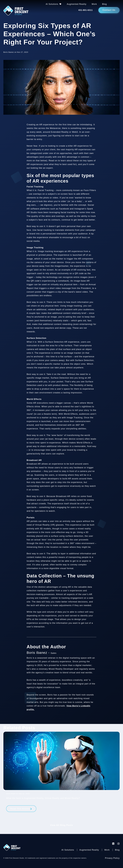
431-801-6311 (85, 10)
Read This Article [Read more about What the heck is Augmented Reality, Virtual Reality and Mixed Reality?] (20, 809)
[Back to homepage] (16, 11)
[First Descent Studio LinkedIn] (113, 844)
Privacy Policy (112, 858)
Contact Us (109, 10)
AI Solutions (52, 4)
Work (94, 4)
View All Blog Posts (61, 825)
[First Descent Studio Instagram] (119, 844)
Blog (104, 4)
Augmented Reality (77, 4)
